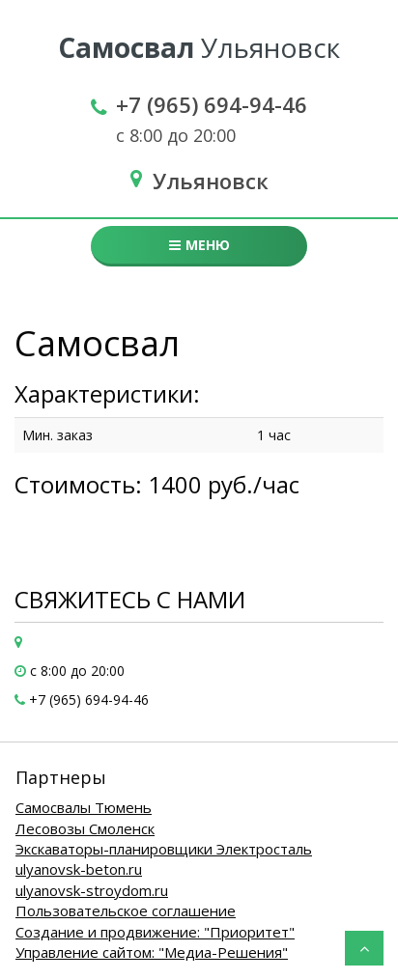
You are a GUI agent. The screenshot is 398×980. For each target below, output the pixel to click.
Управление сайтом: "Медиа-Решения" (152, 952)
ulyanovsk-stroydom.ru (92, 890)
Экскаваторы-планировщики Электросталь (164, 849)
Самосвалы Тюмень (84, 807)
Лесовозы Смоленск (85, 828)
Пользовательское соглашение (126, 910)
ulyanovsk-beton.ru (79, 869)
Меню (199, 245)
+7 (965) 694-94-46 (212, 104)
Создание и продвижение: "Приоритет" (155, 932)
